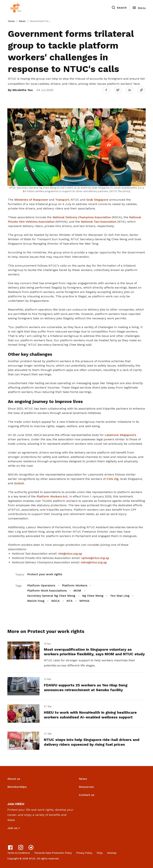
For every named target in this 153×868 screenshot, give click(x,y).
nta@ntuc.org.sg (70, 554)
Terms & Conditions (19, 853)
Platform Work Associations (47, 591)
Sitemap (112, 853)
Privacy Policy (84, 853)
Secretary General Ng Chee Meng (51, 596)
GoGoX (19, 483)
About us (14, 779)
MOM (77, 591)
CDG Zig (112, 479)
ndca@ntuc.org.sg (94, 562)
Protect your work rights (45, 574)
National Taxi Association (99, 222)
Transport (62, 200)
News (22, 21)
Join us (12, 828)
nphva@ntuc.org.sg (95, 558)
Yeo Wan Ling (120, 596)
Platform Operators (41, 585)
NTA (70, 601)
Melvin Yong (36, 601)
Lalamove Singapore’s (120, 435)
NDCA (55, 601)
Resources (86, 787)
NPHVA (84, 601)
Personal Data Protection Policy (53, 853)
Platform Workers (75, 585)
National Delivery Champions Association (82, 217)
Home (11, 21)
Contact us (87, 795)
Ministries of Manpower (31, 200)
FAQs (100, 853)
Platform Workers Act (52, 496)
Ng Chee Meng (93, 596)
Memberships (17, 787)
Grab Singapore (97, 200)
